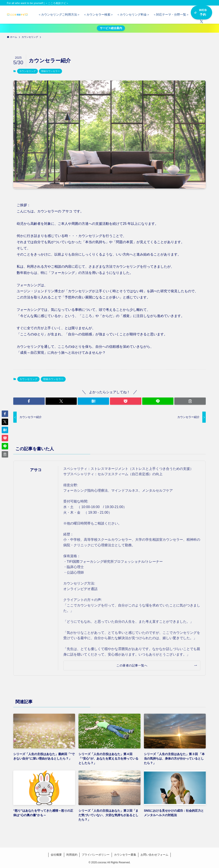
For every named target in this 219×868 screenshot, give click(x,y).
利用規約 (72, 855)
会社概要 (56, 855)
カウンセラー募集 (125, 855)
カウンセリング (27, 71)
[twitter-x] (201, 22)
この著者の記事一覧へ (132, 665)
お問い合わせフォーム (154, 855)
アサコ (36, 470)
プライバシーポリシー (96, 855)
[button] (29, 401)
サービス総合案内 (111, 28)
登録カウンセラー (50, 71)
